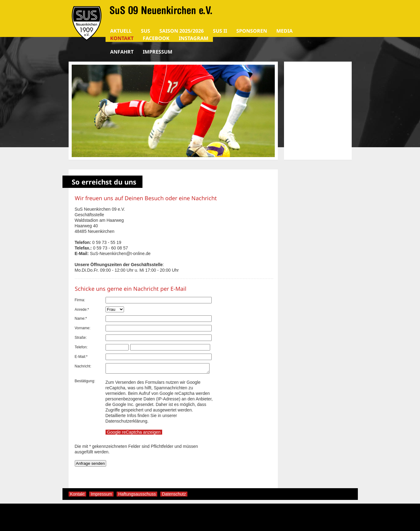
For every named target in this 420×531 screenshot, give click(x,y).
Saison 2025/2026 (182, 31)
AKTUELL (121, 31)
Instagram (194, 38)
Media (284, 31)
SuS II (220, 31)
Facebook (156, 38)
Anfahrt (122, 52)
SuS (146, 31)
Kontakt (122, 38)
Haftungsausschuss (137, 496)
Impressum (158, 52)
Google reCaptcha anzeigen (134, 434)
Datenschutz (174, 496)
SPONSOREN (252, 31)
